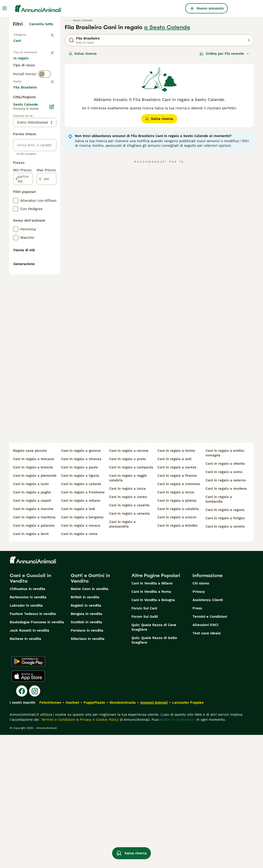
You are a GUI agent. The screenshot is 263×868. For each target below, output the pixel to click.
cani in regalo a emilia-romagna (225, 586)
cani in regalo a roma (79, 667)
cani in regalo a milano (81, 634)
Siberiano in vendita (88, 772)
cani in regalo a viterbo (225, 597)
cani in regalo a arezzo (177, 650)
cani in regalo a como (224, 605)
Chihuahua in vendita (28, 722)
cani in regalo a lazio (31, 617)
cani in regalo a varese (177, 600)
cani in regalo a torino (176, 584)
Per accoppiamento (34, 89)
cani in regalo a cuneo (128, 630)
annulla (47, 116)
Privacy (199, 725)
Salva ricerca (83, 54)
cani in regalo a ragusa (225, 643)
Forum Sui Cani (144, 741)
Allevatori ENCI (205, 758)
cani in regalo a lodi (78, 642)
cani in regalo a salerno (226, 613)
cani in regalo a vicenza (81, 592)
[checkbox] (16, 140)
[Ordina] (224, 54)
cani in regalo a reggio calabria (128, 611)
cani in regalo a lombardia (219, 632)
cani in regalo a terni (31, 667)
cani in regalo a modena (226, 622)
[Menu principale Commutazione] (5, 8)
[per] (47, 314)
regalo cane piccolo (30, 584)
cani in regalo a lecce (176, 625)
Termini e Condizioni (210, 750)
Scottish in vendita (86, 755)
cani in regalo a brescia (33, 600)
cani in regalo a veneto (225, 660)
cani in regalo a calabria (178, 642)
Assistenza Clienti (208, 733)
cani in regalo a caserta (129, 638)
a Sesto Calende (167, 27)
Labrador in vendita (26, 739)
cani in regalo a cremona (179, 617)
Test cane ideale (207, 766)
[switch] (45, 106)
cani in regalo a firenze (177, 609)
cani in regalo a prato (127, 592)
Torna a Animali (27, 34)
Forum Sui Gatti (145, 750)
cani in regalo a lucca (127, 622)
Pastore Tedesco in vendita (33, 747)
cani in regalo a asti (174, 592)
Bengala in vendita (86, 747)
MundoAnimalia (123, 836)
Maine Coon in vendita (90, 722)
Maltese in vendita (25, 772)
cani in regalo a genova (81, 584)
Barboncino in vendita (28, 730)
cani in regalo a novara (81, 659)
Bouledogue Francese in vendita (37, 755)
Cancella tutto (41, 24)
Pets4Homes (50, 836)
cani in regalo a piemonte (35, 609)
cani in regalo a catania (81, 617)
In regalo (25, 78)
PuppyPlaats (94, 836)
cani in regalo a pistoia (177, 634)
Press (197, 741)
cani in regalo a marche (33, 642)
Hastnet (72, 836)
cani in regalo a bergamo (82, 650)
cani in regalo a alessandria (122, 657)
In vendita (26, 67)
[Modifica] (52, 242)
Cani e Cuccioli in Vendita (30, 711)
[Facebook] (22, 824)
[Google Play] (28, 795)
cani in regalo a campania (131, 600)
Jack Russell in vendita (29, 764)
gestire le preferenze (177, 853)
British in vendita (85, 730)
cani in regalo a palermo (34, 659)
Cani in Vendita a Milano (152, 716)
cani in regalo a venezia (129, 647)
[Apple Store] (28, 809)
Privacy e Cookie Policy (99, 853)
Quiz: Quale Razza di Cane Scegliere (154, 760)
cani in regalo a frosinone (83, 625)
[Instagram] (35, 824)
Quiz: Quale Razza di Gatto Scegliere (154, 773)
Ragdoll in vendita (86, 739)
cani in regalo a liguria (80, 609)
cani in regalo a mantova (34, 650)
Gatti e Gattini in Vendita (90, 711)
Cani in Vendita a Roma (151, 725)
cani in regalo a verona (129, 584)
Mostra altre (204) (41, 223)
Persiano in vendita (87, 764)
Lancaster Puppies (188, 836)
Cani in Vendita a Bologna (153, 733)
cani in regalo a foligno (225, 651)
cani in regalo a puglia (32, 625)
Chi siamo (201, 716)
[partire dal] (23, 314)
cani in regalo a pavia (79, 600)
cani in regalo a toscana (34, 592)
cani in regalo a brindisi (177, 659)
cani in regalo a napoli (32, 634)
